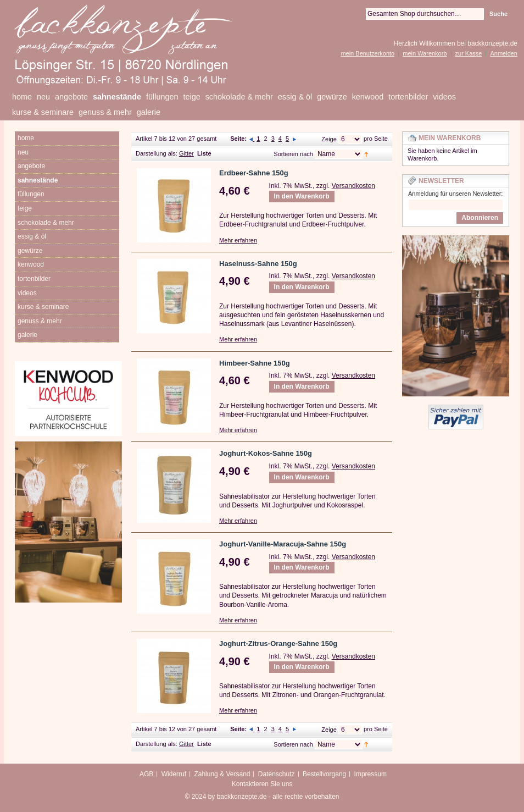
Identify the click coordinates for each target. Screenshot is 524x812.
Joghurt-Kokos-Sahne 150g (266, 453)
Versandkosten (353, 186)
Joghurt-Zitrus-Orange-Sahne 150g (278, 643)
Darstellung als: (157, 153)
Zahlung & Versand (222, 774)
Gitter (186, 153)
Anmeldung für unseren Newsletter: (455, 194)
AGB (146, 774)
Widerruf (174, 774)
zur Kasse (469, 53)
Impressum (370, 774)
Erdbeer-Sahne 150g (254, 173)
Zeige (329, 139)
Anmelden (504, 53)
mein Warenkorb (425, 53)
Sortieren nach (293, 154)
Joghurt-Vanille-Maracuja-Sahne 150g (283, 544)
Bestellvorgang (324, 774)
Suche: (359, 14)
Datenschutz (277, 774)
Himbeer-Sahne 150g (255, 363)
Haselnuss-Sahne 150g (258, 264)
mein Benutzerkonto (367, 53)
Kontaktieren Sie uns (262, 784)
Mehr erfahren (238, 240)
